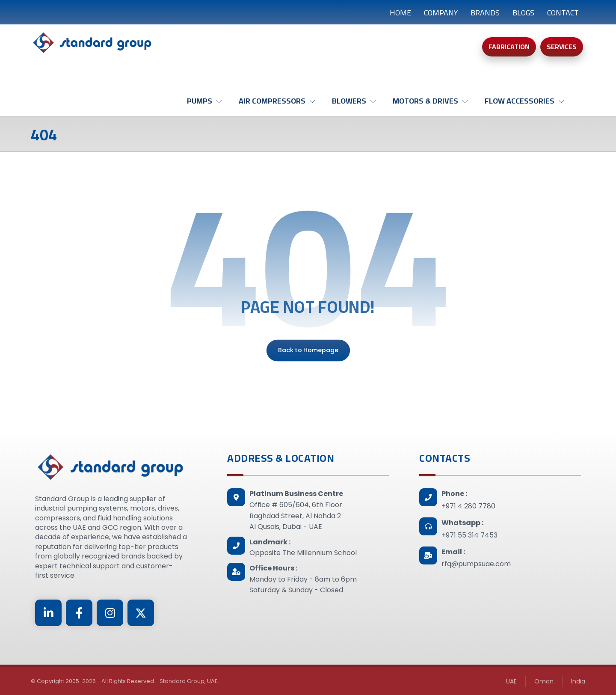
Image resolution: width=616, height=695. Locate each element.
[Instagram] (110, 613)
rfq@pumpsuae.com (476, 564)
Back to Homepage (308, 350)
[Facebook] (79, 613)
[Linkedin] (48, 613)
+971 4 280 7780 (468, 506)
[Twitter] (141, 613)
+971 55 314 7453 (469, 535)
